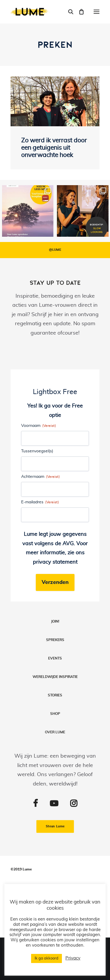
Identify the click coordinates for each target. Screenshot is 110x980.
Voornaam (39, 426)
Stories (55, 695)
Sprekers (55, 640)
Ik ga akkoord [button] (46, 958)
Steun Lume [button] (55, 827)
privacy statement (55, 562)
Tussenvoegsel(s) (37, 451)
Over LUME (55, 732)
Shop (55, 714)
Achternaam (40, 477)
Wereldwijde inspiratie (55, 677)
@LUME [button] (55, 250)
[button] (97, 12)
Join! (55, 621)
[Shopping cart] (79, 12)
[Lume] (31, 12)
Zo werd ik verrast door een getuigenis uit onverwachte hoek (54, 148)
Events (55, 658)
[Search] (68, 12)
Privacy (73, 958)
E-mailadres (40, 502)
